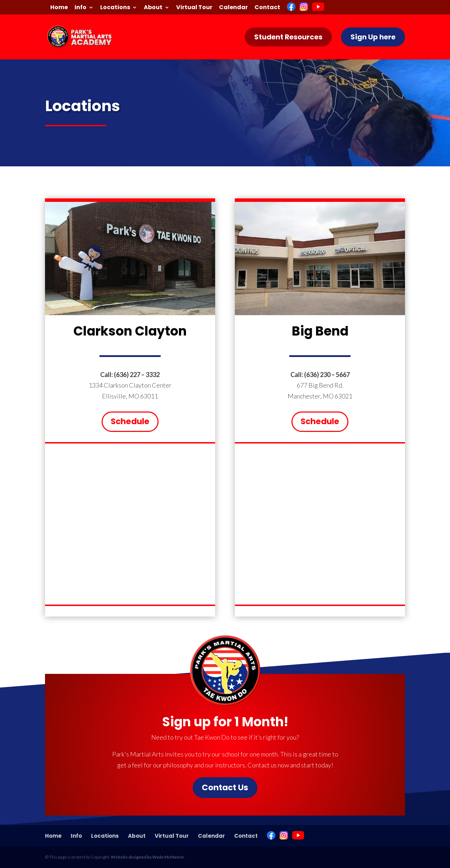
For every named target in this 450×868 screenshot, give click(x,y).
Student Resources (288, 37)
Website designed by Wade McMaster (147, 857)
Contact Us (225, 787)
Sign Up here (373, 37)
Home (59, 8)
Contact (267, 8)
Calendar (233, 8)
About (153, 8)
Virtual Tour (194, 8)
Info (81, 8)
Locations (115, 8)
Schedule (130, 421)
